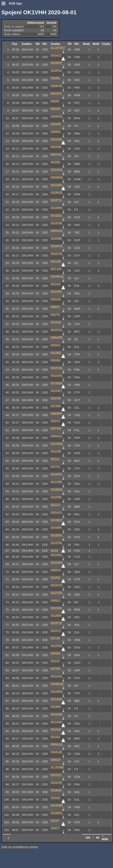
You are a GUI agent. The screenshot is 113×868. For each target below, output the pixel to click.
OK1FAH (56, 608)
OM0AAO (57, 231)
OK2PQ (55, 578)
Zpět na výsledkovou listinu (20, 847)
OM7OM (56, 428)
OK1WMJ (57, 444)
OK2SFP (56, 93)
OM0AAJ (56, 436)
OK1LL (55, 459)
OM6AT (55, 307)
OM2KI (55, 101)
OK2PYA (56, 200)
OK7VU (55, 467)
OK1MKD (56, 691)
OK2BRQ (56, 813)
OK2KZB (56, 752)
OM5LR (55, 760)
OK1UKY (56, 391)
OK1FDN (56, 543)
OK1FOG (56, 368)
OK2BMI (56, 616)
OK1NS (55, 162)
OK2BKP (56, 63)
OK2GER (56, 593)
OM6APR (56, 337)
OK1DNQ (56, 563)
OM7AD (56, 299)
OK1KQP (56, 783)
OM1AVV (56, 512)
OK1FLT (56, 631)
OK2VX (55, 421)
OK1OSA (56, 170)
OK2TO (55, 315)
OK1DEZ (56, 215)
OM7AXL (56, 154)
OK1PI (55, 821)
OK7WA (56, 406)
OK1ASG (56, 699)
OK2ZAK (56, 139)
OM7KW (56, 147)
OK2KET (56, 775)
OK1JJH (56, 269)
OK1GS (55, 284)
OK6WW (56, 528)
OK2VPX (56, 292)
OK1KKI (56, 322)
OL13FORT (58, 48)
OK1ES (55, 737)
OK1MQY (56, 520)
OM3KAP (56, 86)
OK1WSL (56, 555)
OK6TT (55, 828)
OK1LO (55, 505)
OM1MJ (55, 360)
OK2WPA (56, 490)
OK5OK (55, 798)
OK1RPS (56, 474)
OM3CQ (56, 570)
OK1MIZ (56, 353)
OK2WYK (57, 246)
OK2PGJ (56, 70)
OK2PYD (56, 623)
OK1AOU (56, 722)
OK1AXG (56, 376)
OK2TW (56, 398)
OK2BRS (56, 535)
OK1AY (55, 661)
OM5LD (55, 600)
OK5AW (56, 124)
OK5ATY (56, 55)
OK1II (54, 551)
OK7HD (55, 669)
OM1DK (56, 109)
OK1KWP (57, 805)
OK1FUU (56, 330)
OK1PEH (56, 646)
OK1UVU (56, 676)
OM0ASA (56, 744)
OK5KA (55, 345)
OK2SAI (56, 729)
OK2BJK (56, 790)
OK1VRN (56, 482)
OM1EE (55, 653)
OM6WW (56, 413)
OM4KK (56, 132)
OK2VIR (56, 451)
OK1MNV (56, 208)
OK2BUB (56, 192)
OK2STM (56, 254)
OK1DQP (56, 223)
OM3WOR (57, 684)
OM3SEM (56, 177)
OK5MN (56, 707)
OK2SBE (56, 238)
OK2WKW (57, 276)
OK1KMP (56, 714)
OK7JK (55, 638)
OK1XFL (56, 261)
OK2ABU (56, 185)
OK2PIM (56, 497)
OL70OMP (57, 767)
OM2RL (55, 78)
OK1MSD (56, 383)
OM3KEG (56, 116)
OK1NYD (56, 585)
